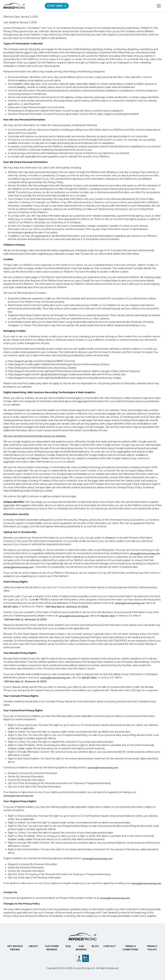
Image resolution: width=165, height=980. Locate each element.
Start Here (57, 6)
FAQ (68, 946)
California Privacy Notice (60, 587)
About (33, 946)
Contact (110, 946)
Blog (95, 946)
